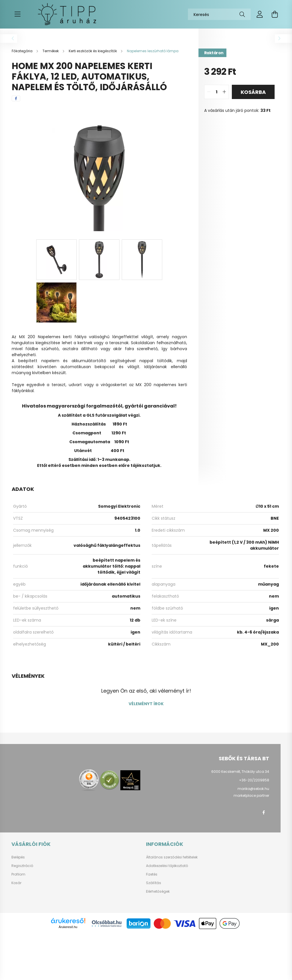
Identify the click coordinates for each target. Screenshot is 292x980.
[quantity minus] (209, 92)
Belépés (18, 857)
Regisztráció (22, 866)
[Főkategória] (23, 51)
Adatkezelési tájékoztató (167, 866)
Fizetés (152, 874)
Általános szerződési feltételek (172, 857)
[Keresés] (219, 14)
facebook (263, 812)
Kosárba (253, 92)
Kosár (16, 883)
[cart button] (275, 14)
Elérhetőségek (158, 892)
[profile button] (260, 14)
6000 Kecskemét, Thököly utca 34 (240, 772)
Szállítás (154, 883)
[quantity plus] (224, 92)
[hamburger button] (17, 14)
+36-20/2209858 (254, 780)
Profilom (18, 874)
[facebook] (16, 98)
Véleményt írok (146, 704)
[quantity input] (217, 92)
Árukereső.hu (68, 927)
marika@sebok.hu (253, 789)
